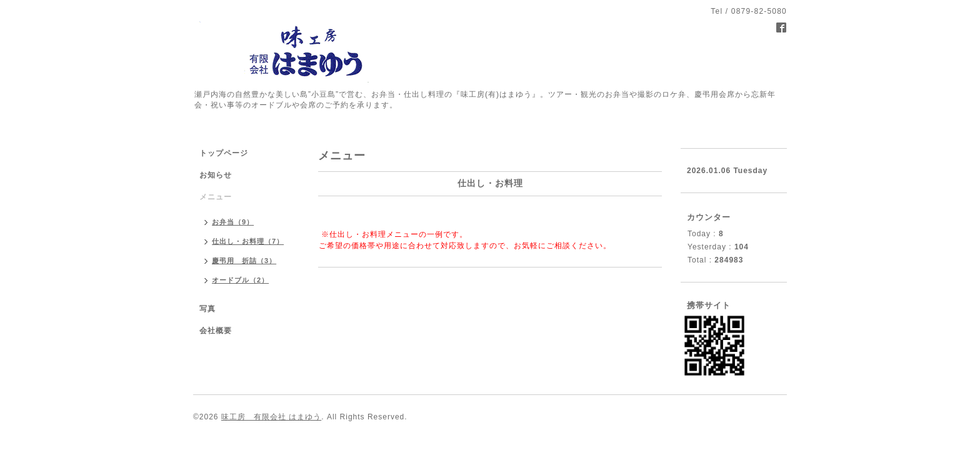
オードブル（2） (240, 280)
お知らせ (216, 175)
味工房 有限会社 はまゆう (271, 417)
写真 (207, 309)
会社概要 (216, 331)
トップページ (224, 153)
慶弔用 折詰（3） (244, 261)
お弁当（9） (233, 222)
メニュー (216, 197)
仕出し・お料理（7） (248, 241)
